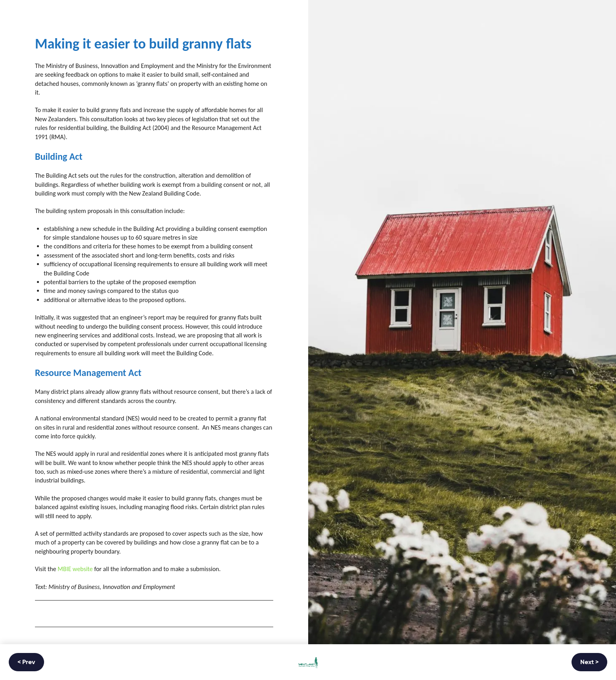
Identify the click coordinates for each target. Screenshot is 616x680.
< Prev (26, 663)
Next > (589, 663)
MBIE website (75, 569)
